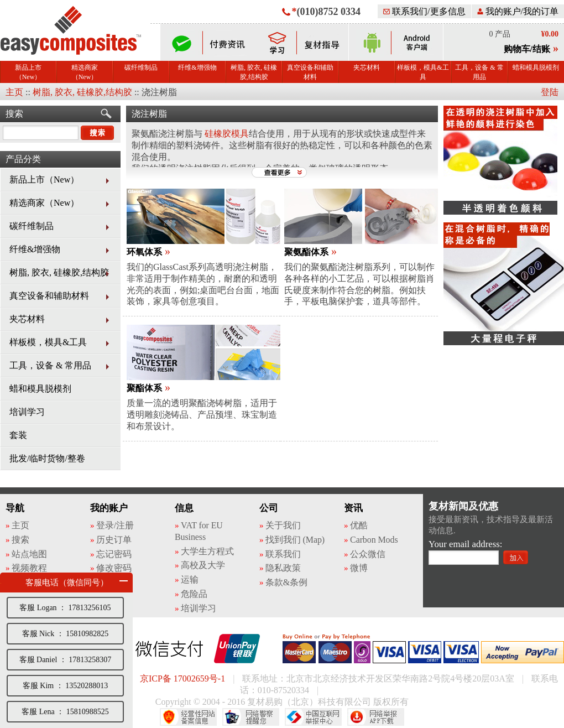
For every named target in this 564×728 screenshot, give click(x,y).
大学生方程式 (207, 551)
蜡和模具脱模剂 (536, 67)
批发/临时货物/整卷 (47, 458)
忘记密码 (114, 554)
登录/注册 (115, 525)
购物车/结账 (527, 49)
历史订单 (114, 540)
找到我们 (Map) (295, 540)
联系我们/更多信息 (424, 11)
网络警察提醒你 (251, 717)
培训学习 (27, 412)
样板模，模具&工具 (423, 72)
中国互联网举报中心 (313, 717)
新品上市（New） (28, 72)
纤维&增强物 (197, 67)
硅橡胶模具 (227, 134)
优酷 (359, 525)
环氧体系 (144, 252)
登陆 (550, 92)
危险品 (194, 594)
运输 (190, 579)
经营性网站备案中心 (188, 717)
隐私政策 (283, 568)
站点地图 (29, 554)
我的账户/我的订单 (518, 11)
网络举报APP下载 (376, 717)
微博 (359, 568)
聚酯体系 (144, 388)
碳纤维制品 (141, 67)
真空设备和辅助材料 (310, 72)
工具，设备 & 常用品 (479, 72)
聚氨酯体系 (306, 252)
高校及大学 (203, 565)
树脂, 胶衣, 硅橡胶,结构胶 (254, 72)
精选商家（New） (85, 72)
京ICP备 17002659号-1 (182, 678)
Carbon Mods (374, 540)
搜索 (14, 114)
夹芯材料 (367, 67)
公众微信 (368, 554)
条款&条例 (286, 582)
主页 (14, 92)
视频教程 (29, 568)
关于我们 (283, 525)
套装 (18, 435)
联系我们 (283, 554)
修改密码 (114, 568)
